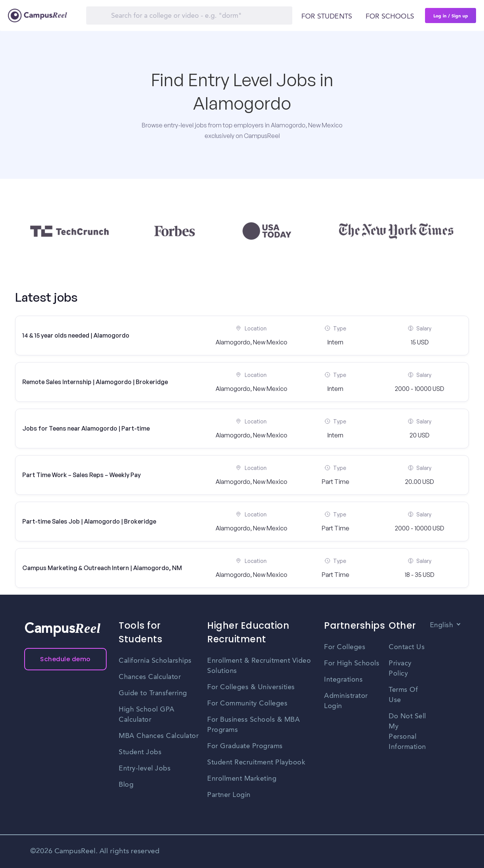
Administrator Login (346, 701)
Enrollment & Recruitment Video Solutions (259, 666)
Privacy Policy (400, 669)
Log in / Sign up (451, 15)
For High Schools (352, 663)
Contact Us (407, 647)
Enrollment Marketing (242, 779)
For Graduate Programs (245, 746)
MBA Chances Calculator (159, 736)
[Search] (189, 15)
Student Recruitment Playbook (256, 763)
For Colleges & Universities (251, 687)
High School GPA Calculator (147, 715)
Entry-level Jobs (145, 769)
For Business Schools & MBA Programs (254, 725)
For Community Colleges (247, 704)
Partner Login (229, 795)
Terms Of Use (403, 695)
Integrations (343, 680)
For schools (390, 17)
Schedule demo (65, 659)
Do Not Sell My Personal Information (407, 732)
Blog (126, 785)
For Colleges (345, 647)
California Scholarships (155, 661)
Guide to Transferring (153, 693)
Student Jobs (140, 752)
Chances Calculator (150, 677)
